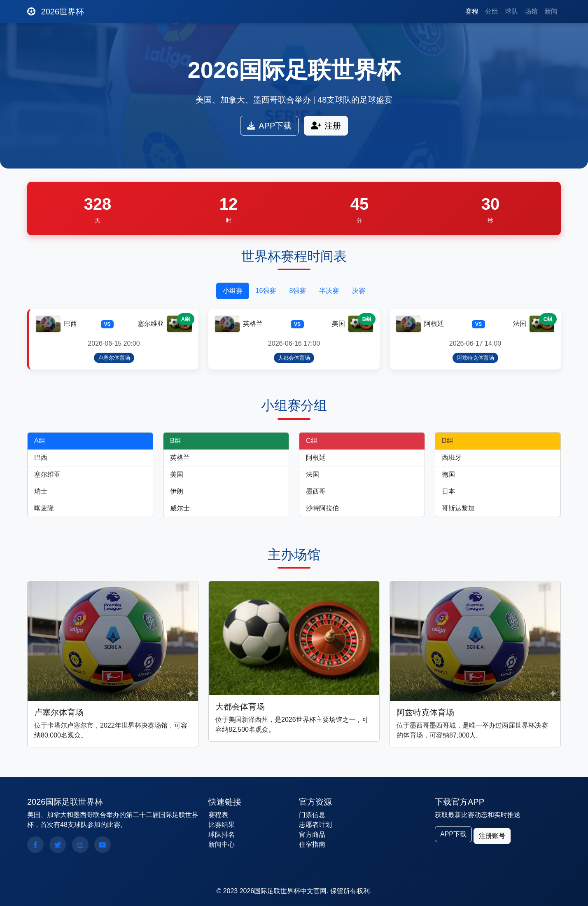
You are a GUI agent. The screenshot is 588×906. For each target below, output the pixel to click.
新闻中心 (222, 844)
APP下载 (269, 126)
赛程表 (218, 815)
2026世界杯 (56, 12)
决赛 (359, 291)
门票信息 (312, 815)
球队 (511, 11)
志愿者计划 (315, 825)
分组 (492, 11)
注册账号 (492, 836)
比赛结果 (222, 825)
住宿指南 (312, 844)
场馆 (531, 11)
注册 (326, 126)
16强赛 (266, 291)
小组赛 (233, 291)
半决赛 (329, 291)
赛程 (472, 11)
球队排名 (222, 835)
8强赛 (297, 291)
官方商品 (312, 835)
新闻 (551, 11)
